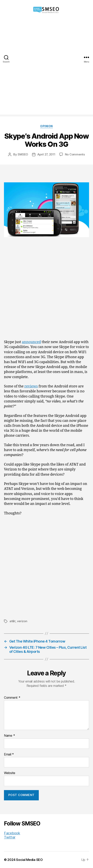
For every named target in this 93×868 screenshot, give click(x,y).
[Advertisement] (46, 68)
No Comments (75, 154)
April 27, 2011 (46, 154)
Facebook (12, 833)
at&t (12, 621)
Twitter (10, 837)
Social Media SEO (29, 860)
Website (10, 773)
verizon (22, 621)
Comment (12, 698)
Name (9, 736)
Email (9, 754)
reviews (31, 386)
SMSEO (23, 154)
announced (31, 342)
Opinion (46, 126)
